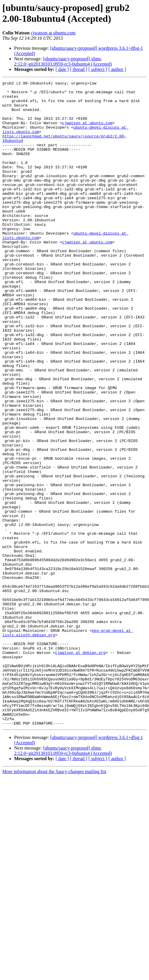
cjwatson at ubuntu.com (53, 33)
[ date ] (62, 69)
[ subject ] (98, 69)
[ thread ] (79, 69)
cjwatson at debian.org (80, 767)
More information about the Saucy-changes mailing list (54, 900)
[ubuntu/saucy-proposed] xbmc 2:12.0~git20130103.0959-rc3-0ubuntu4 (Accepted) (63, 61)
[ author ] (117, 69)
